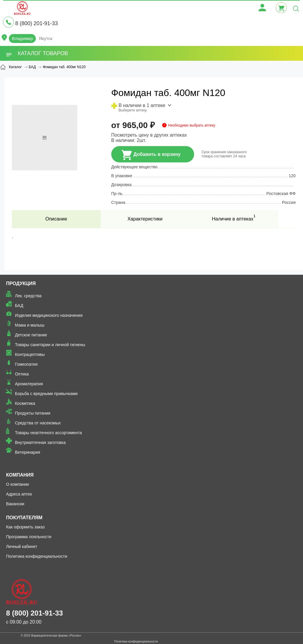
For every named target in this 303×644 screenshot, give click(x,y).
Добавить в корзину (151, 155)
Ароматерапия (29, 384)
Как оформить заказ (25, 527)
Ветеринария (27, 452)
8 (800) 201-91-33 (36, 23)
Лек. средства (28, 296)
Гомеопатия (26, 364)
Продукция (21, 283)
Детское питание (31, 335)
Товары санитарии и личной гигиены (50, 345)
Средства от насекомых (38, 423)
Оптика (22, 374)
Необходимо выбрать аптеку (192, 125)
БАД (19, 306)
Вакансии (15, 504)
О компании (17, 484)
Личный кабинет (21, 546)
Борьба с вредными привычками (46, 394)
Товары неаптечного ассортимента (48, 433)
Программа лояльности (29, 537)
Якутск (46, 38)
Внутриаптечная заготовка (40, 442)
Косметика (25, 403)
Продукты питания (33, 413)
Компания (20, 475)
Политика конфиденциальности (37, 556)
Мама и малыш (30, 325)
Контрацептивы (30, 354)
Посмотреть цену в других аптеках (149, 135)
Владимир (22, 38)
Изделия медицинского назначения (49, 315)
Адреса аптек (19, 494)
